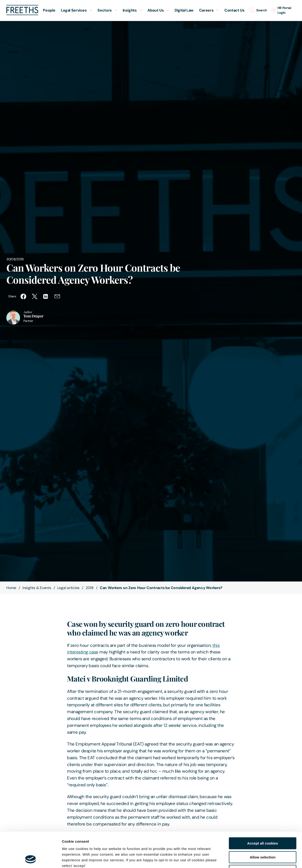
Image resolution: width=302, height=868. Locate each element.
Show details (248, 859)
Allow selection (262, 824)
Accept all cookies (263, 810)
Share (12, 296)
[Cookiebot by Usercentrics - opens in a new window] (31, 859)
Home (11, 588)
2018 (90, 588)
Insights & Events (37, 588)
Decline (262, 838)
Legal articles (69, 588)
